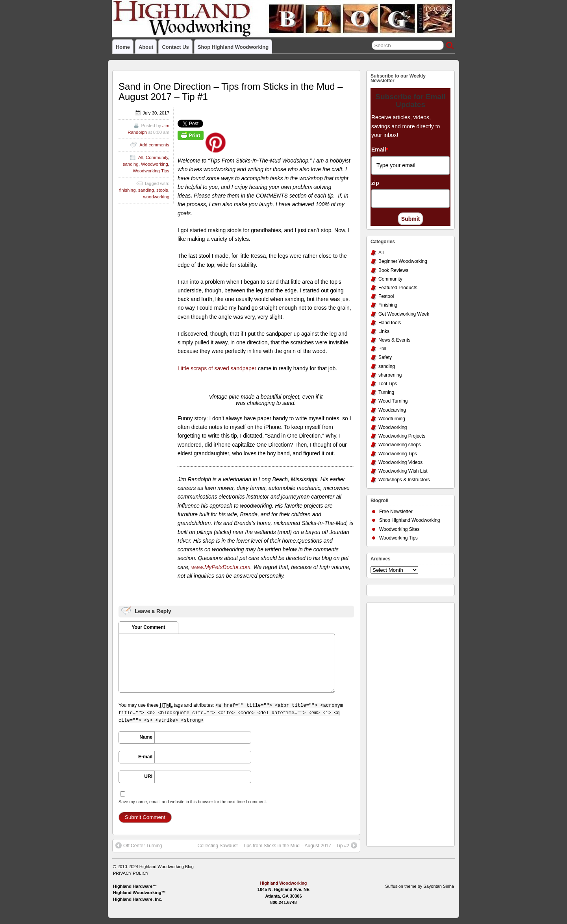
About (146, 47)
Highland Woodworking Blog (167, 867)
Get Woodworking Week (404, 314)
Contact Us (175, 47)
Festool (386, 296)
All (141, 157)
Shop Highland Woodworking (233, 47)
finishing (128, 190)
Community (157, 157)
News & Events (394, 340)
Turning (386, 392)
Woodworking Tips (151, 171)
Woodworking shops (400, 445)
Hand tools (390, 323)
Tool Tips (388, 384)
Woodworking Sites (399, 529)
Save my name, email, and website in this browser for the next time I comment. (193, 802)
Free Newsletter (396, 512)
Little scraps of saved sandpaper (217, 368)
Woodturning (392, 419)
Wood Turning (393, 401)
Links (384, 331)
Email (380, 150)
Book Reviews (393, 270)
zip (375, 183)
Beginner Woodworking (403, 261)
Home (123, 47)
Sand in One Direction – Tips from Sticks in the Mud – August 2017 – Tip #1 (231, 91)
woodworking (156, 197)
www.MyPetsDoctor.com (221, 567)
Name (146, 737)
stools (162, 190)
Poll (382, 349)
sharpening (390, 375)
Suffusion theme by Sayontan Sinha (420, 886)
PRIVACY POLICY (131, 873)
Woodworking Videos (400, 462)
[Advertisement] (402, 723)
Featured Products (398, 288)
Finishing (388, 305)
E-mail (145, 757)
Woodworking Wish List (403, 471)
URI (148, 776)
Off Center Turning (139, 845)
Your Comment (148, 627)
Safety (385, 357)
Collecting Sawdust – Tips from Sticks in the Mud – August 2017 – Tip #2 (277, 845)
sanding (131, 164)
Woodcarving (392, 410)
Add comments (154, 145)
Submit (410, 219)
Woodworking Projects (402, 436)
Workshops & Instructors (404, 480)
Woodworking (155, 164)
